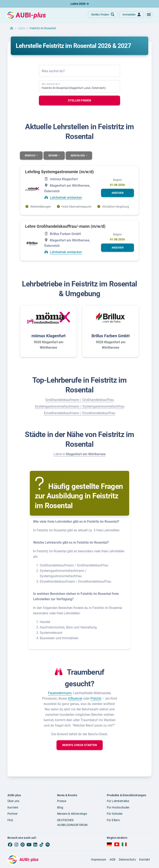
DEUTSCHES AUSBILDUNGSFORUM (72, 822)
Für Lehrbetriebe (118, 801)
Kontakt (145, 859)
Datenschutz (127, 859)
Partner (13, 814)
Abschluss (78, 156)
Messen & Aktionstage (72, 814)
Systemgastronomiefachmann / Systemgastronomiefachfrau (80, 406)
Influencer (75, 698)
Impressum (99, 859)
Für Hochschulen (118, 807)
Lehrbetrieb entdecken (66, 197)
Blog (60, 807)
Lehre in (80, 454)
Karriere (13, 807)
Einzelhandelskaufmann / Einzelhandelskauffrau (80, 413)
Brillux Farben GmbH (111, 336)
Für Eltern (113, 820)
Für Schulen (115, 814)
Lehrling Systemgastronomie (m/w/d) (59, 172)
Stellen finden (79, 100)
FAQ (10, 820)
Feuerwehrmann (60, 693)
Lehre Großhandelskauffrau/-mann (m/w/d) (65, 226)
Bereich (30, 156)
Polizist (96, 698)
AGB (113, 859)
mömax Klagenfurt (49, 336)
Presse (62, 801)
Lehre (21, 28)
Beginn (53, 156)
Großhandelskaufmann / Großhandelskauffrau (80, 400)
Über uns (13, 801)
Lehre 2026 (80, 4)
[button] (149, 15)
